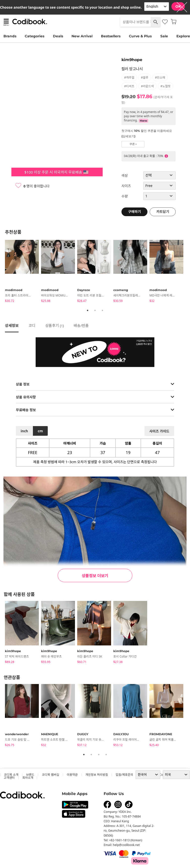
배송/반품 (81, 325)
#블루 (145, 78)
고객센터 (9, 778)
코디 (32, 325)
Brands (10, 36)
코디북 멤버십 (50, 775)
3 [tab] (102, 310)
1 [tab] (88, 310)
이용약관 (72, 775)
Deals (58, 36)
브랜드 (30, 775)
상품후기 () (55, 325)
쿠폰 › (133, 144)
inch (24, 431)
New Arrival (82, 36)
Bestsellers (111, 36)
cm (40, 431)
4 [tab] (106, 754)
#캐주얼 (129, 78)
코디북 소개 (11, 775)
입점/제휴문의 (124, 775)
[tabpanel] (23, 272)
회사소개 (28, 778)
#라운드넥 (147, 86)
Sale (164, 36)
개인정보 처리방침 (97, 775)
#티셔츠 (129, 86)
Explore (183, 36)
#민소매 (160, 78)
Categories (35, 36)
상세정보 (12, 325)
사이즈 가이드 (159, 431)
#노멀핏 (166, 86)
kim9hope (132, 60)
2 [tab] (95, 310)
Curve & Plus (140, 36)
